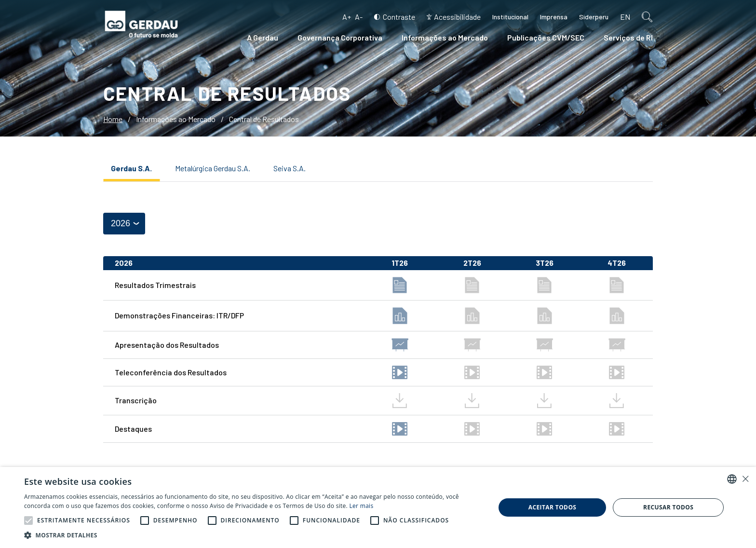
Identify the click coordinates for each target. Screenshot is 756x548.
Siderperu (594, 17)
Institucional (510, 17)
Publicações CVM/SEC (546, 37)
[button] (28, 521)
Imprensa (554, 17)
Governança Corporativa (340, 37)
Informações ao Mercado (445, 37)
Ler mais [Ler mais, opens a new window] (362, 506)
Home (113, 119)
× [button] (745, 479)
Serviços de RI (628, 37)
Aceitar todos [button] (553, 507)
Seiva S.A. (290, 168)
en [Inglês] (625, 17)
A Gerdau (263, 37)
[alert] (378, 507)
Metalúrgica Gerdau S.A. (213, 168)
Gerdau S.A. (131, 168)
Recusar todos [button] (668, 507)
